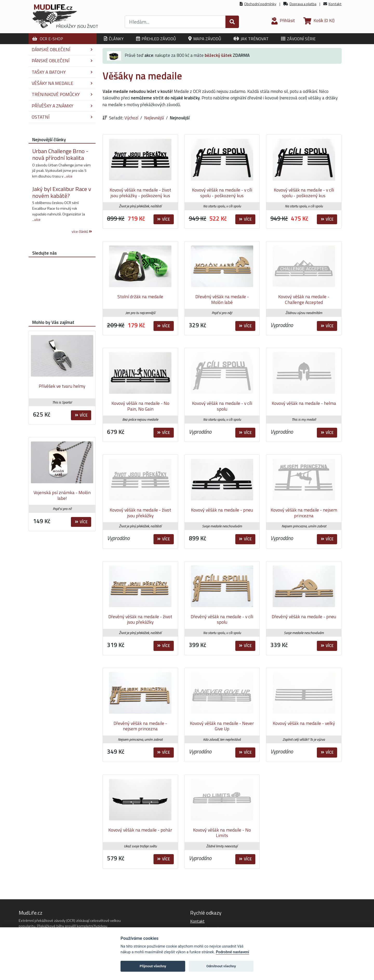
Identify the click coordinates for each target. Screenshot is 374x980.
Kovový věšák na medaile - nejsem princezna (304, 513)
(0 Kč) (319, 21)
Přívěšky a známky (62, 106)
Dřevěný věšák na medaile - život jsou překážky (140, 619)
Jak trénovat (251, 39)
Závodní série (298, 39)
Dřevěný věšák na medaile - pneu (304, 617)
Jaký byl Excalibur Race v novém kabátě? (62, 192)
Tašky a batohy (62, 72)
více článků (82, 232)
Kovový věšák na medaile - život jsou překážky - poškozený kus (140, 193)
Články (114, 39)
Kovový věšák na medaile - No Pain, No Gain (140, 406)
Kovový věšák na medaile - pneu (222, 510)
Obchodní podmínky (260, 4)
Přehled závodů (156, 39)
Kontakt (335, 4)
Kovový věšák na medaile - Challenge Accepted (304, 299)
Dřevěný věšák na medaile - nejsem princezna (140, 726)
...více (68, 176)
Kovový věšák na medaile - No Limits (222, 833)
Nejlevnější (154, 118)
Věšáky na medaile (62, 83)
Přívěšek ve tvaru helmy (62, 386)
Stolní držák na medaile (140, 297)
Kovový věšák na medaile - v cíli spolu (222, 406)
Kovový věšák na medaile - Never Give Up (222, 726)
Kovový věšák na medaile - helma (304, 403)
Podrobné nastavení (232, 952)
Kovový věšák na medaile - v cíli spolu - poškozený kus (222, 193)
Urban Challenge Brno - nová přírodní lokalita (60, 154)
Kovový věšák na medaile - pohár (140, 830)
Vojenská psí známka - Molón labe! (62, 495)
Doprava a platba (303, 4)
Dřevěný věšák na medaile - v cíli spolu (222, 619)
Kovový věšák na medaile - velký (304, 723)
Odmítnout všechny (221, 966)
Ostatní (62, 117)
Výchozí (131, 118)
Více (163, 219)
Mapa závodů (205, 39)
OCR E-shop (48, 39)
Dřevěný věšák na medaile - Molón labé (222, 299)
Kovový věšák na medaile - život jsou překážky (140, 513)
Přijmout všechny (153, 966)
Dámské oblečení (62, 49)
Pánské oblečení (62, 61)
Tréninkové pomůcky (62, 94)
